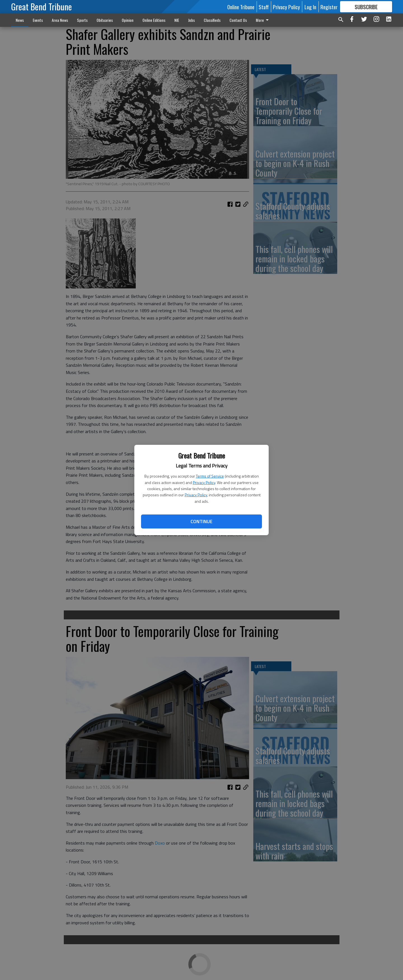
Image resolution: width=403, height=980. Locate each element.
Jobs (191, 20)
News (20, 20)
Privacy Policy (204, 482)
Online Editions (154, 20)
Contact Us (238, 20)
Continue (201, 521)
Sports (82, 20)
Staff (264, 7)
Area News (60, 20)
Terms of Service (210, 476)
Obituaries (105, 20)
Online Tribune (241, 7)
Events (38, 20)
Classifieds (212, 20)
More (263, 20)
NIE (177, 20)
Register (329, 7)
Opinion (128, 20)
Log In (310, 7)
